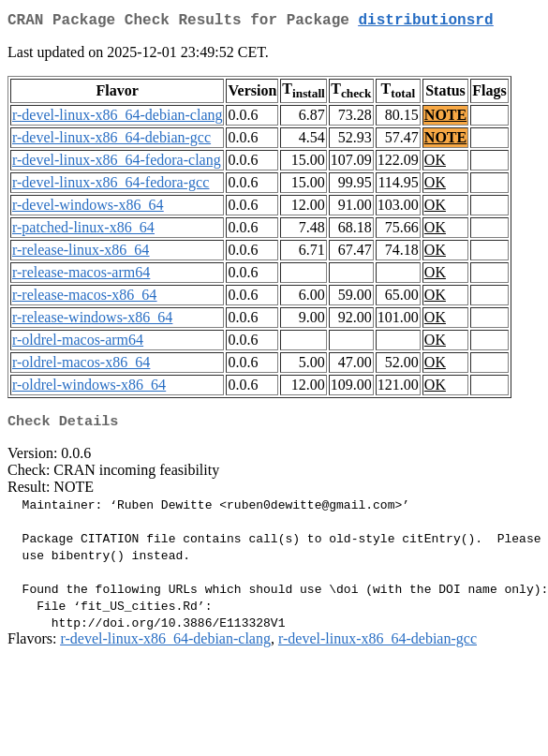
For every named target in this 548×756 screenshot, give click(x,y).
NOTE (445, 119)
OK (435, 163)
